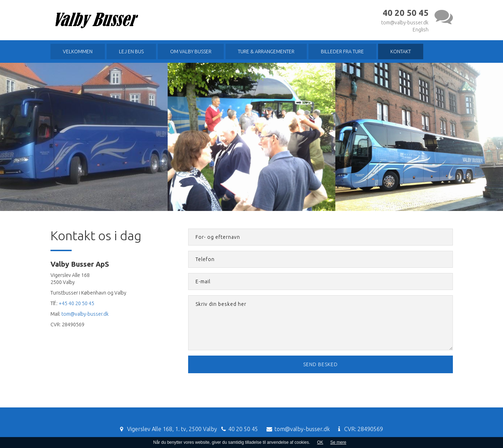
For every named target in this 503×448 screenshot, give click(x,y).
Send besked (321, 364)
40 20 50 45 (243, 429)
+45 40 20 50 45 (76, 303)
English (421, 30)
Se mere (338, 442)
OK (320, 442)
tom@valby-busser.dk (405, 23)
